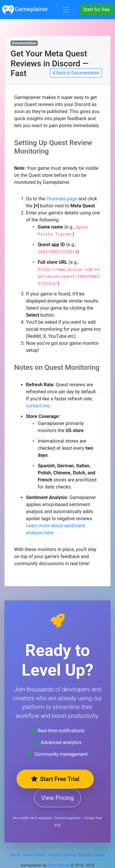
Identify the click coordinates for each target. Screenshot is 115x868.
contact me (38, 406)
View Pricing (57, 798)
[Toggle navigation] (66, 10)
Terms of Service (62, 855)
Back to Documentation (76, 73)
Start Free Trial (55, 779)
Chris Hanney (59, 865)
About (15, 855)
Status (100, 855)
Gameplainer (25, 10)
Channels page (62, 199)
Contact (85, 855)
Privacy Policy (34, 855)
